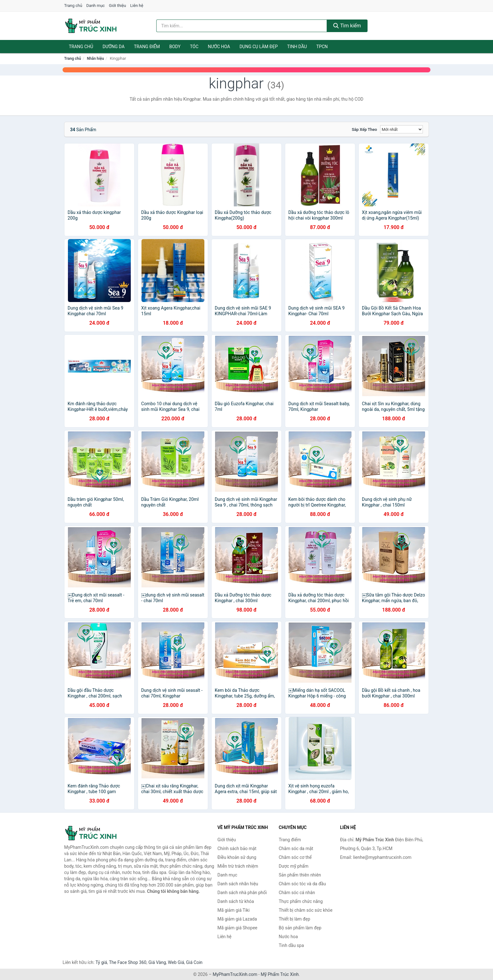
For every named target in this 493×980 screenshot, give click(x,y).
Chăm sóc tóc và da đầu (302, 884)
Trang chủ (73, 6)
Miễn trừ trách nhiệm (238, 866)
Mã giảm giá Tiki (234, 910)
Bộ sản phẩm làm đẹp (300, 928)
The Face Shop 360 (127, 962)
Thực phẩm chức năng (301, 901)
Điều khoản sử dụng (237, 857)
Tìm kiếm (347, 26)
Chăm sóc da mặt (296, 848)
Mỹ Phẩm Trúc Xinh (280, 974)
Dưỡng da (114, 47)
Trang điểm (147, 47)
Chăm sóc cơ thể (295, 857)
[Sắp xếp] (402, 129)
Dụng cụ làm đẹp (259, 47)
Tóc (194, 47)
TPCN (322, 47)
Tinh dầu (297, 47)
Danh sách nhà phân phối (242, 893)
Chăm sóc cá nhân (297, 893)
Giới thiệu (117, 6)
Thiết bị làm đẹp (295, 919)
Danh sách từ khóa (236, 901)
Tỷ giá (101, 962)
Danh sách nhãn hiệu (238, 884)
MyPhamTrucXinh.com (235, 974)
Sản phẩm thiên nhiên (300, 875)
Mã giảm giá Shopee (238, 928)
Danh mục (96, 6)
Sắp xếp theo (364, 129)
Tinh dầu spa (291, 945)
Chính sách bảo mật (237, 848)
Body (175, 47)
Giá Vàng (157, 962)
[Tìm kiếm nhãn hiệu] (242, 26)
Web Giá (176, 962)
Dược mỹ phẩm (294, 866)
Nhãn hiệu (95, 59)
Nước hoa (219, 47)
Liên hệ (137, 6)
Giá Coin (194, 962)
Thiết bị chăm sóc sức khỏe (306, 910)
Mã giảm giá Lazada (237, 919)
